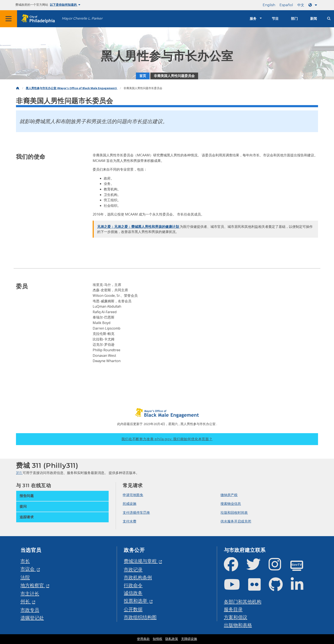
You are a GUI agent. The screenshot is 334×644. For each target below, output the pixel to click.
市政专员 (30, 610)
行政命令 (133, 585)
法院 (25, 577)
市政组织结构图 (140, 617)
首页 (143, 76)
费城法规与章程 (141, 561)
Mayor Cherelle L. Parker (82, 18)
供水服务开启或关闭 (236, 521)
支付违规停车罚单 (136, 513)
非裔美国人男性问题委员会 (174, 76)
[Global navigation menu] (9, 19)
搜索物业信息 (231, 504)
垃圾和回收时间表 (234, 513)
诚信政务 (133, 593)
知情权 (158, 639)
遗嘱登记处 (32, 618)
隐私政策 (172, 639)
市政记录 (133, 569)
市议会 (28, 569)
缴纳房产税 (229, 495)
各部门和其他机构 (243, 602)
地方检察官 (33, 585)
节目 (275, 19)
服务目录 (233, 609)
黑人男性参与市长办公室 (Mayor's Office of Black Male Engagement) (72, 88)
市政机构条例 (138, 577)
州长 (26, 601)
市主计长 (30, 593)
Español (286, 5)
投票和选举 (136, 601)
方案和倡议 (236, 617)
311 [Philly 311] (19, 473)
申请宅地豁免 (133, 495)
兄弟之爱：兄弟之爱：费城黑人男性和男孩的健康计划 (138, 227)
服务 (253, 19)
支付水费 (130, 521)
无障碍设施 (189, 639)
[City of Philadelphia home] (39, 19)
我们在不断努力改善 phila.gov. (167, 439)
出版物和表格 (238, 625)
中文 (301, 5)
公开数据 (133, 609)
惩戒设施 (130, 504)
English (269, 5)
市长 (25, 561)
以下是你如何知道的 (65, 5)
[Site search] (329, 19)
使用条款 (143, 639)
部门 (294, 19)
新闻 (314, 19)
